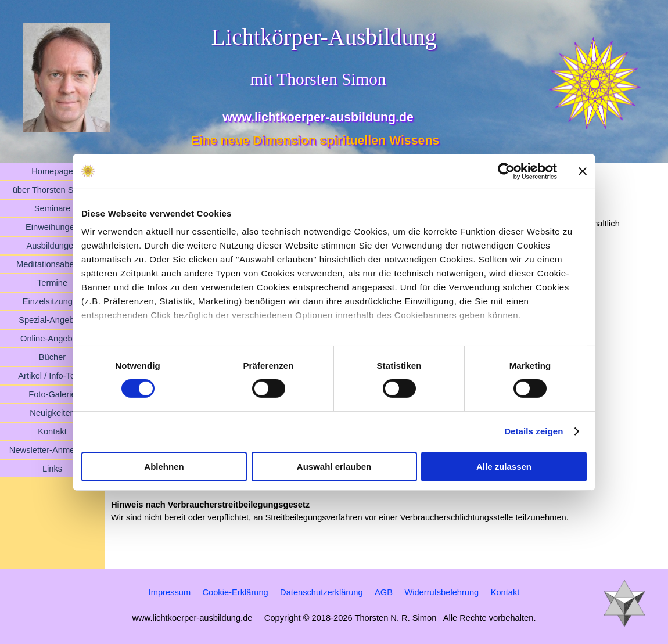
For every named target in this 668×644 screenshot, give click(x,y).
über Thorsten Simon (53, 190)
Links (52, 469)
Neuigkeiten (52, 413)
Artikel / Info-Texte (52, 376)
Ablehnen (164, 467)
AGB (384, 592)
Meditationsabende (52, 264)
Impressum (170, 592)
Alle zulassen (504, 467)
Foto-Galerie (52, 394)
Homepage (52, 171)
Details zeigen (534, 431)
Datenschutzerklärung (322, 592)
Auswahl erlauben (334, 467)
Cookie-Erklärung (235, 592)
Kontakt (52, 431)
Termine (52, 283)
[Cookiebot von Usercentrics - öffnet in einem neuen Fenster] (506, 171)
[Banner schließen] (583, 171)
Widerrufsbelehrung (441, 592)
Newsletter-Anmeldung (52, 450)
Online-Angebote (52, 339)
